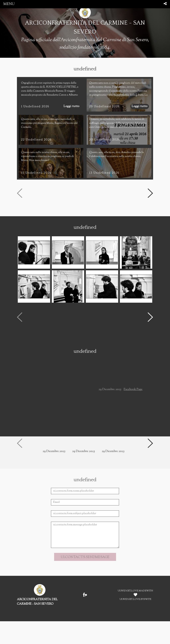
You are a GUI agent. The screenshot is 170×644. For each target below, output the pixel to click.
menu (9, 4)
